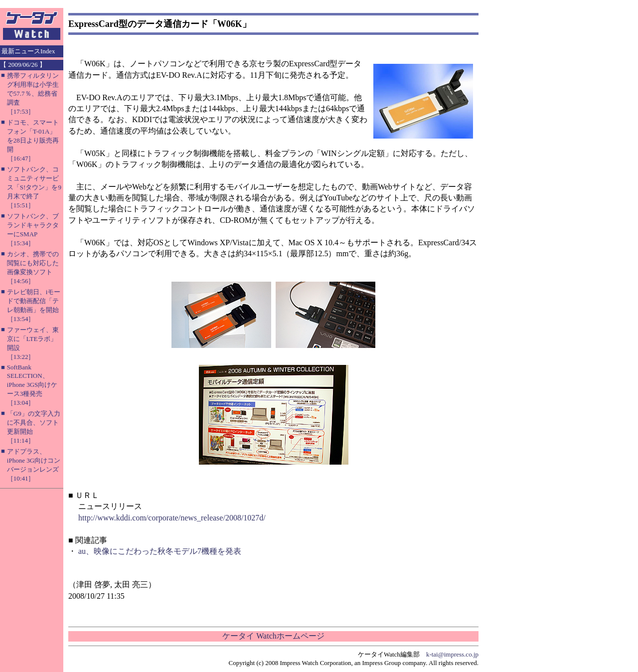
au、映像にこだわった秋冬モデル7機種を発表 (160, 551)
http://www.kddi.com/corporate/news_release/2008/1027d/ (172, 518)
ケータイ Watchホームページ (273, 636)
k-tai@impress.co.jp (452, 654)
